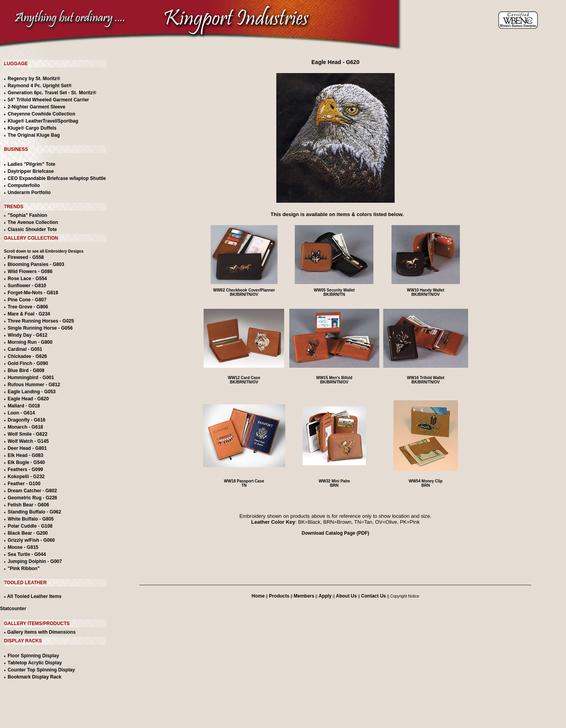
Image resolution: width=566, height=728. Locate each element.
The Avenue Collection (33, 222)
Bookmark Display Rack (34, 677)
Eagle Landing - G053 (31, 392)
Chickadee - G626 (27, 356)
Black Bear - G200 (28, 533)
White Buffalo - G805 (30, 519)
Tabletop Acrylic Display (35, 663)
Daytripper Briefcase (30, 171)
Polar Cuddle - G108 (30, 526)
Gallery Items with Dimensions (41, 632)
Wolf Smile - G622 (27, 434)
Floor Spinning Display (33, 656)
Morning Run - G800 (30, 342)
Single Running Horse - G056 (40, 328)
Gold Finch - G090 (28, 363)
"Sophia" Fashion (27, 215)
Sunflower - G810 (27, 286)
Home (258, 596)
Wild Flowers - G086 (30, 271)
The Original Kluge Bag (34, 135)
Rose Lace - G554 (27, 279)
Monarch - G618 (25, 427)
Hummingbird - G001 (31, 378)
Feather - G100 (24, 484)
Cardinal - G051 (25, 349)
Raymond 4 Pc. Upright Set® (40, 86)
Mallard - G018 (24, 406)
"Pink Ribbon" (23, 568)
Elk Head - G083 (25, 455)
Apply (325, 596)
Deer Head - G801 (27, 448)
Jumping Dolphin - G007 (35, 561)
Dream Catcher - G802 (32, 491)
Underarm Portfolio (29, 193)
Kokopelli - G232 (26, 477)
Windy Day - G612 (27, 335)
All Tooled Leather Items (33, 596)
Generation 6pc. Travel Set (37, 93)
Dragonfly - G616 (26, 420)
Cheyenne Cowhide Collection (41, 114)
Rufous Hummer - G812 (34, 385)
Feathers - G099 (25, 469)
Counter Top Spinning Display (41, 670)
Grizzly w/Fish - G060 (31, 540)
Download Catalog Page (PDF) (335, 533)
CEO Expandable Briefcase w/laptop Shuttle (57, 178)
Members (304, 596)
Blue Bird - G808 (26, 370)
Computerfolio (24, 185)
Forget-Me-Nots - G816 (33, 293)
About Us (346, 596)
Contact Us (374, 596)
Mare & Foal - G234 (29, 314)
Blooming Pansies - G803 (36, 264)
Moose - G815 (23, 547)
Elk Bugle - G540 (26, 462)
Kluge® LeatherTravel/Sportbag (43, 121)
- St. (73, 93)
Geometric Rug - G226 (32, 498)
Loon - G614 (21, 413)
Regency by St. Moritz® (34, 79)
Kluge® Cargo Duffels (32, 128)
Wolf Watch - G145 (28, 441)
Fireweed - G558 (26, 257)
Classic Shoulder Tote (32, 229)
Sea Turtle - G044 (27, 554)
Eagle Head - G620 (28, 399)
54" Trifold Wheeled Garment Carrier (48, 100)
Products (279, 596)
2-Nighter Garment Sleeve (36, 107)
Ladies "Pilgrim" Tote (31, 164)
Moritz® (88, 93)
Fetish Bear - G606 (28, 505)
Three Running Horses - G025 (41, 321)
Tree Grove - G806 (28, 307)
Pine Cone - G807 (27, 300)
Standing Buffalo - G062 (34, 512)
